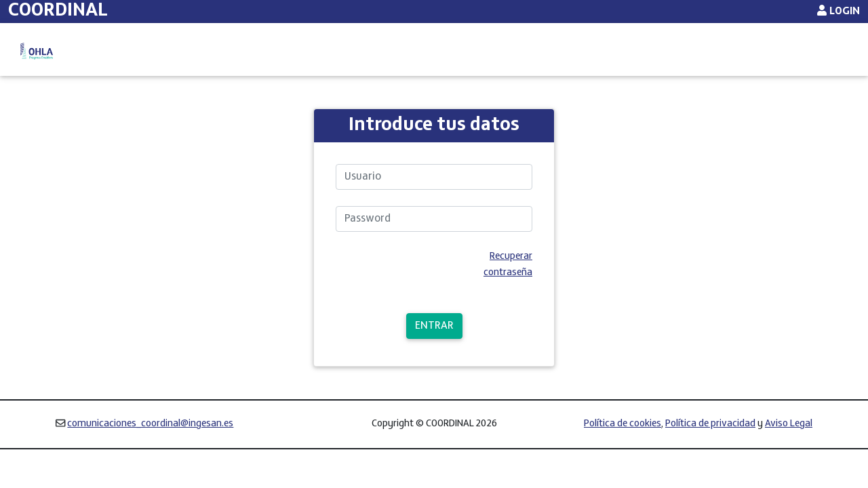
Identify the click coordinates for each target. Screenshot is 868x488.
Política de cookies (623, 454)
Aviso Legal (789, 454)
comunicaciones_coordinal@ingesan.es (150, 454)
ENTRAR (434, 356)
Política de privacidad (710, 454)
